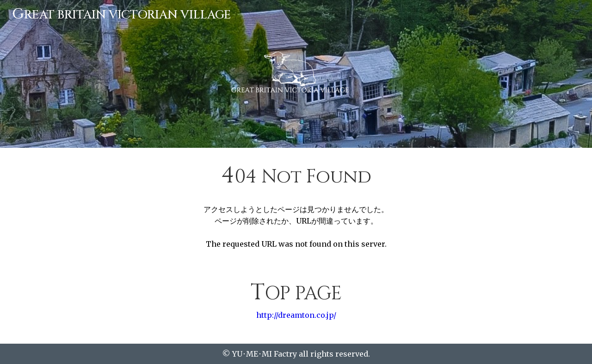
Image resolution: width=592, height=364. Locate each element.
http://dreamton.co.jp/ (296, 315)
